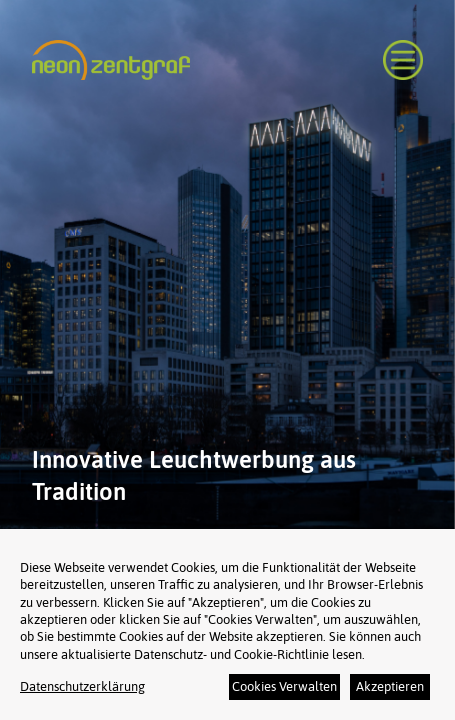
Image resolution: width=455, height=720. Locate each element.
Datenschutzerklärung (82, 686)
